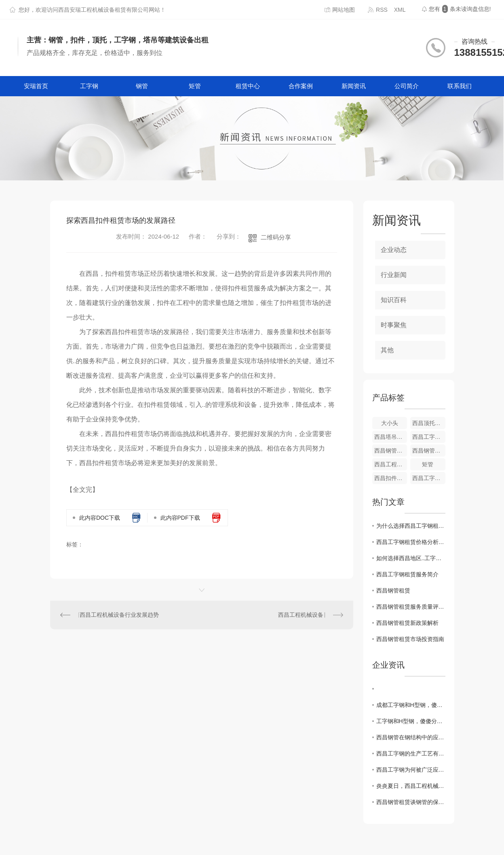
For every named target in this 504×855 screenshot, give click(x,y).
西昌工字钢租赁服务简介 (407, 574)
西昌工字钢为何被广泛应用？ (411, 770)
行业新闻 (394, 275)
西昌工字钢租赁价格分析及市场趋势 (411, 542)
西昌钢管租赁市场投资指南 (410, 639)
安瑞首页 (36, 86)
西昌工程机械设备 (301, 615)
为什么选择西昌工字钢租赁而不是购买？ (411, 526)
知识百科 (394, 300)
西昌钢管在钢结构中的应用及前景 (411, 737)
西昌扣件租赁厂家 (391, 478)
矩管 (195, 86)
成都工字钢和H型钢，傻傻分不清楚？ (411, 705)
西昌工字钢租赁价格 (429, 437)
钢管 (142, 86)
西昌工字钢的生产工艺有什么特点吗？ (411, 753)
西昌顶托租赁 (429, 423)
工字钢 (89, 86)
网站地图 (344, 10)
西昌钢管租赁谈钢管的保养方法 (411, 802)
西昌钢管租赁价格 (429, 451)
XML (400, 10)
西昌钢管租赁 (393, 590)
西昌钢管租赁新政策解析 (407, 623)
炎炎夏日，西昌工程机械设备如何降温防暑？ (411, 786)
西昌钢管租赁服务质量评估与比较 (411, 607)
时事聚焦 (394, 325)
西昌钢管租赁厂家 (391, 451)
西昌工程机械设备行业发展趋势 (119, 615)
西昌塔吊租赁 (391, 437)
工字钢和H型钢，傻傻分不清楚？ (411, 721)
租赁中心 (248, 86)
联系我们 (460, 86)
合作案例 (301, 86)
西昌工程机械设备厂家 (391, 464)
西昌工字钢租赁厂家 (429, 478)
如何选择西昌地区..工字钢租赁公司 (411, 558)
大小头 (390, 423)
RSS (382, 10)
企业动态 (394, 250)
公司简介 (407, 86)
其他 (387, 350)
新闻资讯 (354, 86)
